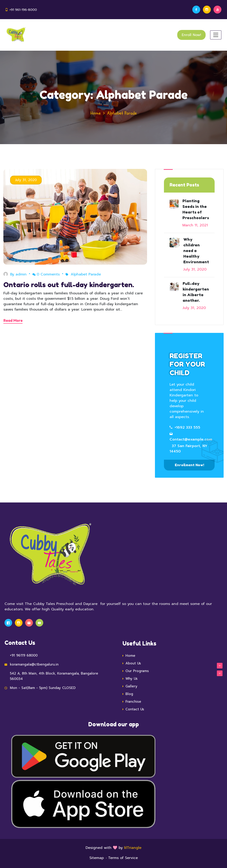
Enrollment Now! (189, 465)
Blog (129, 694)
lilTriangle (133, 848)
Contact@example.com (191, 437)
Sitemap (97, 858)
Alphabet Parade (86, 274)
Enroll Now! (191, 35)
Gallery (131, 686)
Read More (13, 320)
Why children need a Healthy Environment (196, 251)
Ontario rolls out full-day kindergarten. (69, 285)
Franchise (133, 702)
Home (95, 113)
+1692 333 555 (185, 427)
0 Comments (46, 274)
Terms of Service (123, 858)
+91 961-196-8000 (23, 10)
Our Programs (174, 671)
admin (21, 274)
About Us (174, 663)
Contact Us (135, 709)
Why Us (132, 679)
